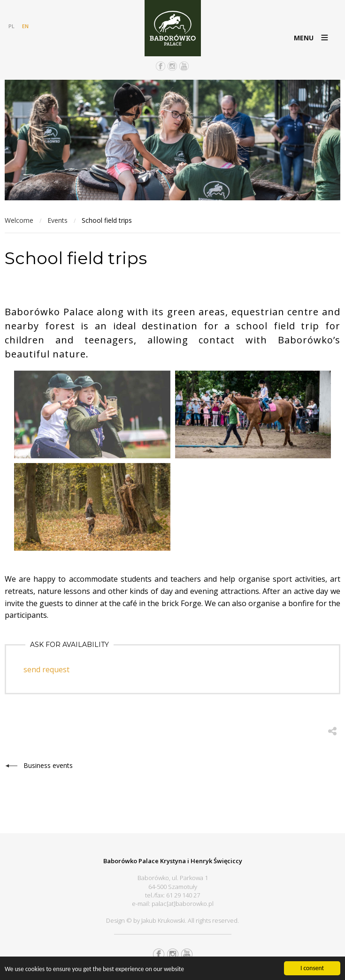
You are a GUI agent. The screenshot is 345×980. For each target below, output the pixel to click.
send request (46, 669)
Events (57, 220)
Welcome (19, 220)
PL (11, 26)
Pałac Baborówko (173, 28)
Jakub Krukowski (163, 920)
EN (25, 26)
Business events (48, 765)
